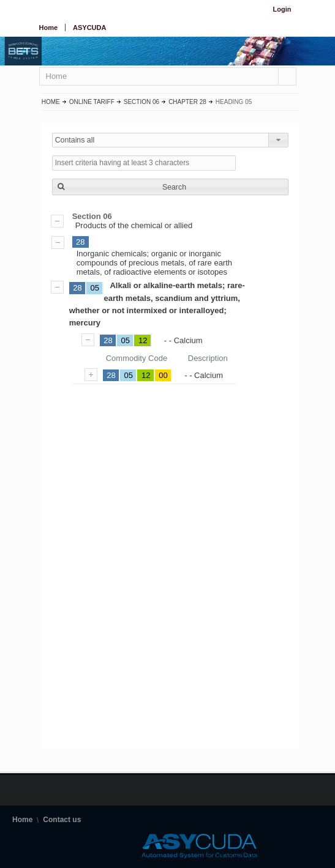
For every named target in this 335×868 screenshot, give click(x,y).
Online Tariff (92, 102)
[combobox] (170, 140)
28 (80, 242)
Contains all (75, 140)
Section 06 (141, 102)
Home (49, 28)
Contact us (62, 820)
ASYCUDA (89, 28)
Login (282, 9)
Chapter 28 (187, 102)
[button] (170, 187)
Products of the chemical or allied (170, 221)
